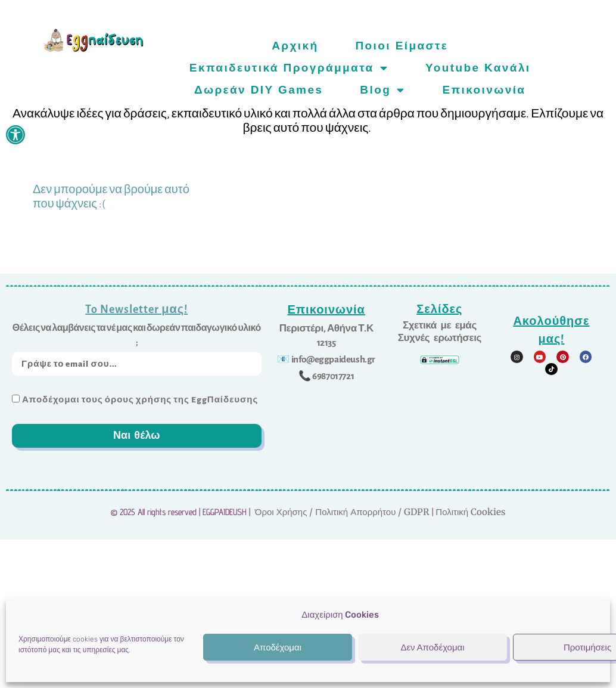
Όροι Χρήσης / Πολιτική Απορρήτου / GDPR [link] (343, 512)
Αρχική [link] (295, 46)
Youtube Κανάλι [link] (478, 68)
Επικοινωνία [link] (484, 90)
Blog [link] (382, 90)
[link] (15, 135)
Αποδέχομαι (278, 647)
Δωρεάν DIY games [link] (259, 90)
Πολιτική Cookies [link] (470, 512)
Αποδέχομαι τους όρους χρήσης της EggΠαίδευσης (140, 400)
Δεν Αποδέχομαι (432, 647)
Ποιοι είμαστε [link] (402, 46)
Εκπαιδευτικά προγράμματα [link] (289, 68)
